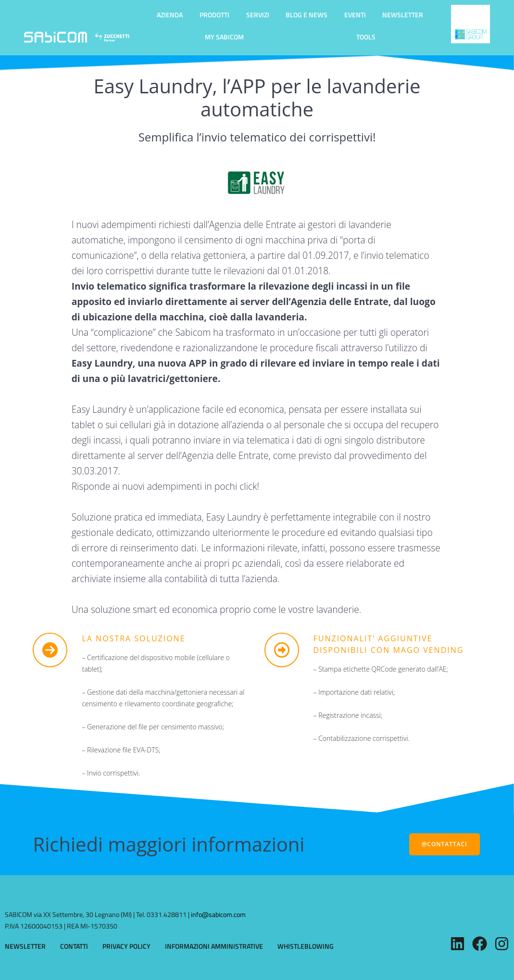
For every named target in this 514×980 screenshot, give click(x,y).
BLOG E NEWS (307, 15)
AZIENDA (170, 15)
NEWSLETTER (403, 15)
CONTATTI (74, 946)
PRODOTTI (214, 15)
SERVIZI (258, 15)
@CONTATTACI (444, 844)
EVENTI (355, 15)
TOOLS (366, 37)
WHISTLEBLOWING (306, 946)
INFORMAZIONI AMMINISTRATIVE (214, 946)
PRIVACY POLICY (126, 946)
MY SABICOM (224, 37)
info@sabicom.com (218, 914)
